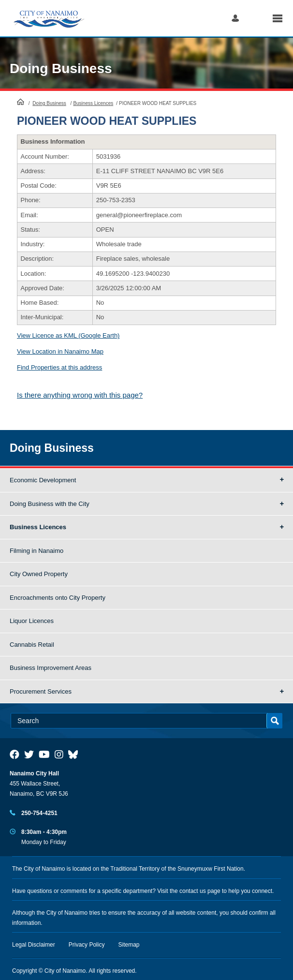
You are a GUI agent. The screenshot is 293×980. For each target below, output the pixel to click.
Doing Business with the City (50, 504)
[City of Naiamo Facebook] (15, 755)
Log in (235, 18)
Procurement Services (41, 691)
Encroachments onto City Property (58, 598)
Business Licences (93, 103)
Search (256, 18)
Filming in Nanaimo (37, 551)
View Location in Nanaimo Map (60, 351)
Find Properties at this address (59, 367)
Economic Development (43, 480)
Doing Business (61, 68)
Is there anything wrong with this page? (80, 395)
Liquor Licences (32, 621)
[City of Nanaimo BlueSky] (75, 755)
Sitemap (129, 945)
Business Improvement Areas (51, 668)
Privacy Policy (87, 945)
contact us (193, 891)
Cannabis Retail (32, 645)
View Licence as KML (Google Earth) (68, 335)
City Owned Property (39, 574)
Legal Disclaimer (34, 945)
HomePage (21, 102)
